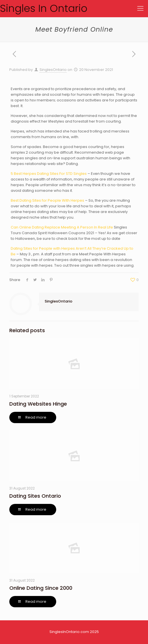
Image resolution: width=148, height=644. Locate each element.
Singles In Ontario (44, 8)
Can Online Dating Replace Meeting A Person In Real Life (62, 227)
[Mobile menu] (140, 8)
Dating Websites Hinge (38, 404)
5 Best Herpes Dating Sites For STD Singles (49, 174)
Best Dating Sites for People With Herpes (47, 200)
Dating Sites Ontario (35, 496)
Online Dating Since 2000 (41, 588)
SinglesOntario (53, 70)
